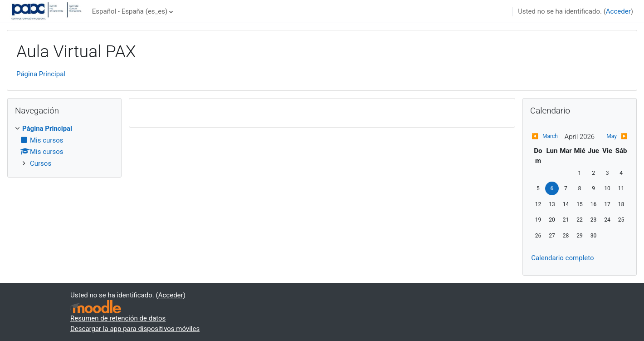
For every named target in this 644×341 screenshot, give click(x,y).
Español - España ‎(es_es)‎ (130, 11)
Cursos (41, 163)
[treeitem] (64, 146)
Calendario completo (562, 258)
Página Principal (41, 74)
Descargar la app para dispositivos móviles (135, 329)
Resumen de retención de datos (118, 318)
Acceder (618, 11)
